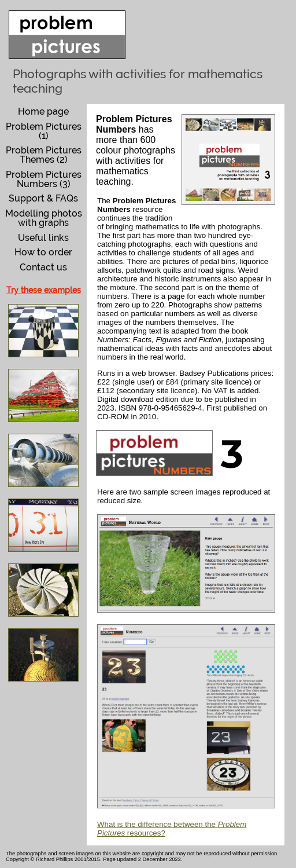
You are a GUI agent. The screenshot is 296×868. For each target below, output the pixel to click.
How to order (43, 252)
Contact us (43, 267)
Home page (43, 111)
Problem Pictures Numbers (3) (44, 179)
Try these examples (44, 290)
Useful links (43, 238)
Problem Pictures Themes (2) (44, 155)
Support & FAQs (43, 198)
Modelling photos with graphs (44, 218)
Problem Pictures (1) (44, 131)
